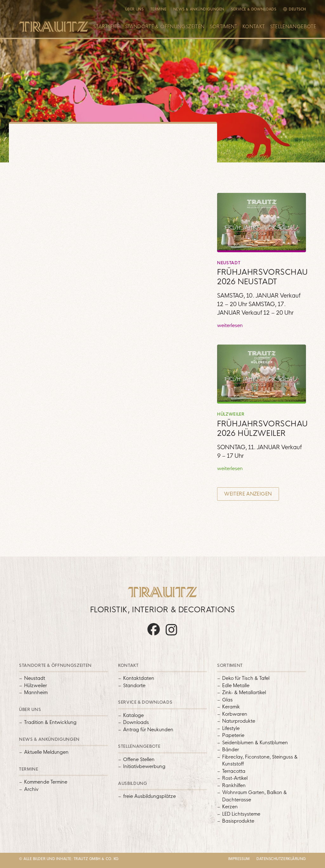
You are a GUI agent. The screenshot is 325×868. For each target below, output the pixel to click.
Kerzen (230, 807)
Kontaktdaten (139, 678)
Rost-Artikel (235, 778)
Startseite (107, 26)
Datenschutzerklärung (281, 859)
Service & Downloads (254, 9)
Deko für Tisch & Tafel (246, 678)
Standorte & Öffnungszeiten (165, 26)
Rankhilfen (234, 785)
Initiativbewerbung (144, 766)
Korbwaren (235, 714)
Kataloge (133, 715)
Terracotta (234, 771)
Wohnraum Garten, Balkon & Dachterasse (255, 796)
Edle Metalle (236, 685)
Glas (227, 700)
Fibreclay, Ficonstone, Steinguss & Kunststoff (260, 760)
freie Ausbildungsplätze (149, 796)
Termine (159, 9)
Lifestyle (231, 728)
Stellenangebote (293, 26)
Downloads (136, 722)
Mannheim (36, 692)
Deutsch (297, 9)
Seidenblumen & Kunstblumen (255, 743)
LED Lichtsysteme (241, 814)
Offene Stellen (139, 759)
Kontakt (254, 26)
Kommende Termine (46, 782)
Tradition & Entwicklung (50, 722)
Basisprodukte (238, 821)
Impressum (239, 859)
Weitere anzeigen (248, 494)
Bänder (231, 750)
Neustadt (35, 678)
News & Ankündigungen (199, 9)
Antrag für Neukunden (148, 730)
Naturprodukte (239, 721)
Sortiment (224, 26)
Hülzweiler (36, 685)
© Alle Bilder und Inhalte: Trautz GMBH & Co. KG (69, 859)
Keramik (231, 707)
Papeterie (233, 735)
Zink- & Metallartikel (244, 692)
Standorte (134, 685)
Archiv (31, 789)
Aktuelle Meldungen (46, 752)
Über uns (134, 9)
